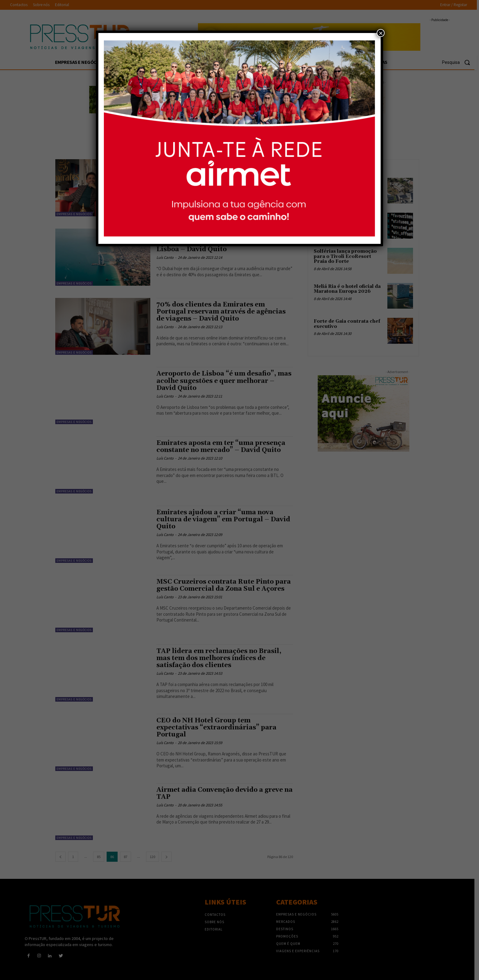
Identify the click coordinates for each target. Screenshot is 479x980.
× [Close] (381, 33)
